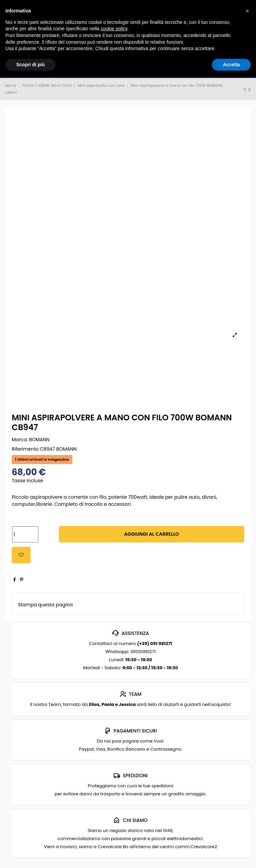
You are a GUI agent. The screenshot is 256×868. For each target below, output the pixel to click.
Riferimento (25, 449)
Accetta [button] (231, 65)
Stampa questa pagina (46, 605)
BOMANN (39, 440)
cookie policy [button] (114, 29)
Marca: (20, 440)
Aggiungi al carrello (152, 534)
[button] (247, 11)
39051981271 (143, 652)
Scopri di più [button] (30, 65)
